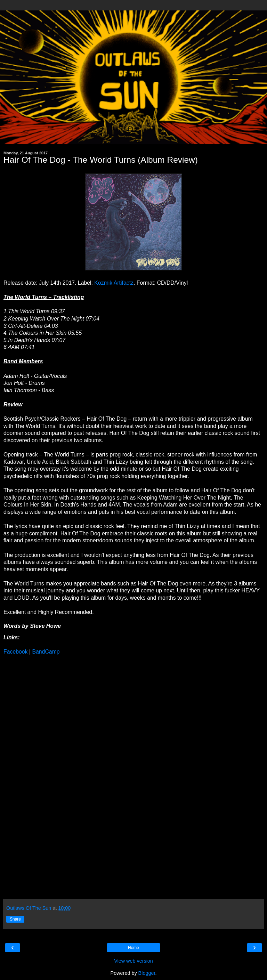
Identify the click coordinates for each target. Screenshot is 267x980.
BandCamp (46, 652)
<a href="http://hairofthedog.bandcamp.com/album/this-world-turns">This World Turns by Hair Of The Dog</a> (64, 776)
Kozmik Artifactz (114, 283)
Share (15, 919)
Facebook (16, 652)
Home (133, 948)
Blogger (147, 973)
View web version (133, 961)
